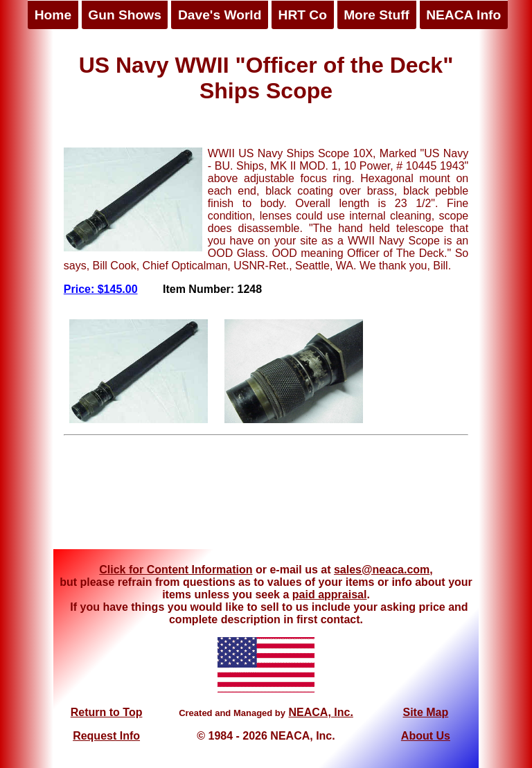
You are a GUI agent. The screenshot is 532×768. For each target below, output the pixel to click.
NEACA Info (463, 15)
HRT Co (303, 15)
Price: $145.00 (101, 289)
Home (53, 15)
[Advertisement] (266, 497)
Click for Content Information (176, 570)
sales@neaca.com (382, 570)
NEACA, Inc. (320, 712)
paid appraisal (330, 595)
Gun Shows (125, 15)
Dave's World (220, 15)
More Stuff (376, 15)
